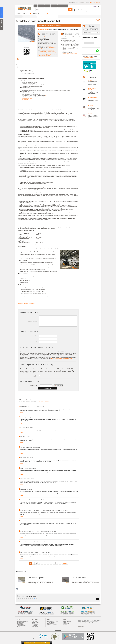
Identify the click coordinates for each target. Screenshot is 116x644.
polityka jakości (25, 100)
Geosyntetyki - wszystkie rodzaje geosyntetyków (32, 406)
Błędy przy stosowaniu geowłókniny (29, 468)
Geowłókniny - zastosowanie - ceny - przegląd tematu (34, 500)
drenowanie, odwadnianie (43, 53)
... (60, 563)
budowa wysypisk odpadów (48, 54)
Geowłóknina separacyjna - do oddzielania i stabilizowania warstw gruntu (39, 542)
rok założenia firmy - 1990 (27, 98)
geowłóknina (48, 46)
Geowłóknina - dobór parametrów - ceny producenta (33, 521)
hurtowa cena (24, 89)
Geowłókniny (33, 17)
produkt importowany (47, 37)
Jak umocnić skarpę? (25, 437)
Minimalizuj (23, 643)
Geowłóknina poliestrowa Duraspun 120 (48, 17)
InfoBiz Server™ (85, 625)
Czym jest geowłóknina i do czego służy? (30, 447)
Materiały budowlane (73, 3)
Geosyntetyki (26, 17)
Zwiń (51, 643)
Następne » (65, 563)
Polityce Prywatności (68, 359)
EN (95, 7)
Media (17, 62)
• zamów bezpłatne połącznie (88, 52)
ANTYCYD (90, 80)
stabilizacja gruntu (51, 52)
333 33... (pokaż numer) (89, 43)
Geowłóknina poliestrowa (44, 29)
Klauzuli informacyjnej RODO (57, 359)
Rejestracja (98, 3)
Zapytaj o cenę (91, 26)
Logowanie (93, 3)
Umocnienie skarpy (24, 439)
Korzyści (18, 63)
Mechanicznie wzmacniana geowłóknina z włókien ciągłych (35, 552)
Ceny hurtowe (82, 3)
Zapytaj (17, 67)
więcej (22, 413)
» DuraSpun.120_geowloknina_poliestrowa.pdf (27, 303)
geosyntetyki (30, 59)
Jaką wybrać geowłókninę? (27, 458)
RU (97, 7)
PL (93, 7)
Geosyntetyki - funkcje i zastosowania (30, 417)
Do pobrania (18, 65)
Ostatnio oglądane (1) (30, 643)
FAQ (17, 66)
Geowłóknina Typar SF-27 (81, 578)
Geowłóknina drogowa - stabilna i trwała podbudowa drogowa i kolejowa (38, 531)
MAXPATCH (90, 106)
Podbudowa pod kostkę (26, 489)
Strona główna (19, 17)
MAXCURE (90, 114)
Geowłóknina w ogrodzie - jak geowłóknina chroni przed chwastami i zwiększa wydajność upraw (44, 510)
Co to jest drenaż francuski (27, 479)
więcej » (40, 584)
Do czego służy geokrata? (27, 427)
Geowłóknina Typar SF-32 (37, 578)
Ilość (84, 29)
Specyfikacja (18, 64)
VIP (46, 96)
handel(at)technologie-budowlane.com (90, 45)
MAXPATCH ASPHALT (92, 98)
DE (99, 7)
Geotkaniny (47, 401)
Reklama (87, 3)
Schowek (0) (43, 643)
